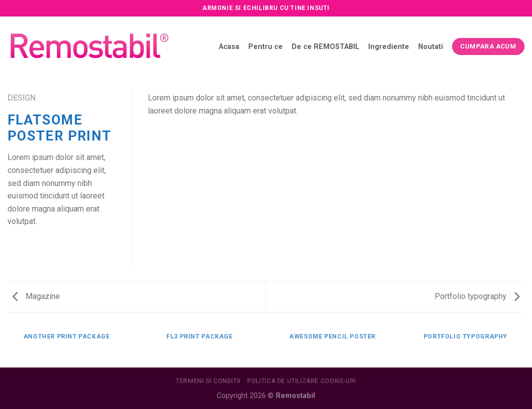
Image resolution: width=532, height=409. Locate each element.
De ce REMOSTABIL (325, 47)
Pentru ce (266, 47)
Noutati (431, 47)
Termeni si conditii (208, 381)
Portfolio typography (477, 296)
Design (21, 98)
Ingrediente (389, 47)
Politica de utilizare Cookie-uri (302, 381)
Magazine (36, 296)
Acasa (229, 47)
